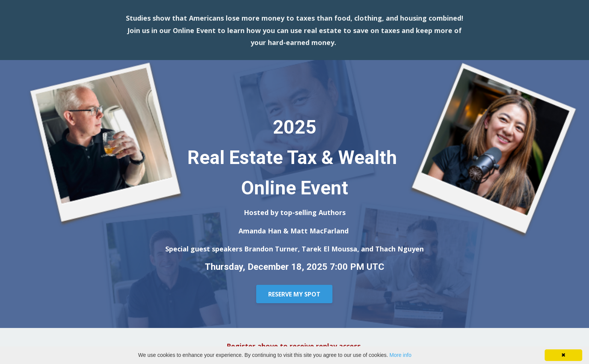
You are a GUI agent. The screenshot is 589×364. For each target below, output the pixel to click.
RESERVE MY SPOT (294, 294)
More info (400, 355)
